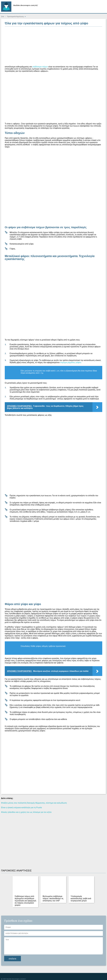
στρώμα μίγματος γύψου (71, 362)
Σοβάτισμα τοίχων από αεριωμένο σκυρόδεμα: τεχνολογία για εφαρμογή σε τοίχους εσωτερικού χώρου (25, 901)
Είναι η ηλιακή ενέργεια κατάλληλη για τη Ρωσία (21, 807)
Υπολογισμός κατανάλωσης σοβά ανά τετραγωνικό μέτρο (81, 898)
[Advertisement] (53, 46)
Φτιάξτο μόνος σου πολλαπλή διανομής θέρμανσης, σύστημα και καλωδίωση (34, 803)
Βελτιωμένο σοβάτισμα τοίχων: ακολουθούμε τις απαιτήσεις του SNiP (53, 898)
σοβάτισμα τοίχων (40, 67)
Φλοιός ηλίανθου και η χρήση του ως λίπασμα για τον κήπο (26, 812)
